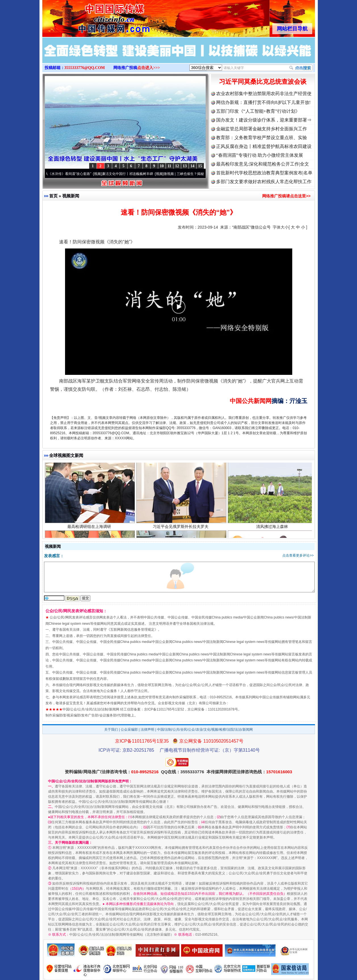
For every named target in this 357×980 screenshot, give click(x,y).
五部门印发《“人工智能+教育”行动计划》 (258, 111)
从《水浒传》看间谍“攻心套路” (71, 174)
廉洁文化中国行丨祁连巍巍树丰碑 (130, 174)
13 (185, 166)
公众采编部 (129, 730)
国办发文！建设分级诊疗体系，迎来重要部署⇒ (264, 120)
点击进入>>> (149, 68)
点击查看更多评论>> (298, 555)
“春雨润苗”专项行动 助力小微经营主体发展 (260, 155)
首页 (53, 196)
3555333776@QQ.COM (85, 68)
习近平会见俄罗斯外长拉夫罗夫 (181, 529)
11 (169, 166)
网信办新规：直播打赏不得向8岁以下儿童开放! (263, 102)
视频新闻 (71, 196)
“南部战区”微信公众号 (251, 227)
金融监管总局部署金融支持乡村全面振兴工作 (262, 129)
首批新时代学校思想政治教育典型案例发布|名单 (264, 173)
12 (177, 166)
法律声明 (147, 730)
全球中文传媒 (89, 16)
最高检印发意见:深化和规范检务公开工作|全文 (263, 164)
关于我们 (111, 730)
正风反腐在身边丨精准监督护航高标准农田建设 (264, 146)
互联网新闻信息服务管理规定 (132, 630)
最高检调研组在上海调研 (90, 529)
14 (193, 166)
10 (162, 166)
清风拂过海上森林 (273, 529)
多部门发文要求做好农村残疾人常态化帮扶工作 (264, 182)
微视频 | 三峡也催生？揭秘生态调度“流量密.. (200, 174)
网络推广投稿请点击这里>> (286, 196)
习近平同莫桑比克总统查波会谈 (263, 82)
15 (200, 166)
